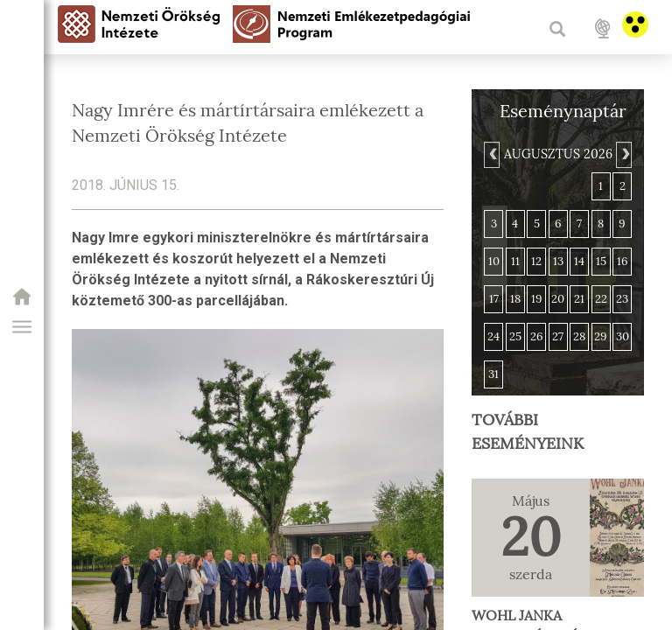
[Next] (624, 155)
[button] (22, 327)
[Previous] (492, 155)
